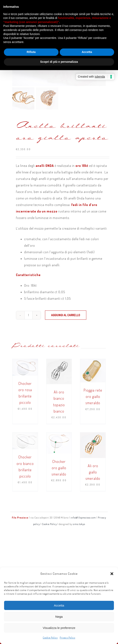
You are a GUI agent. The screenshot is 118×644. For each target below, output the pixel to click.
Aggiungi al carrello (66, 315)
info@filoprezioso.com (83, 518)
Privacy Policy (67, 638)
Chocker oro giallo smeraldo (59, 468)
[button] (112, 574)
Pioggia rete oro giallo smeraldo (93, 396)
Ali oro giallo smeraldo (93, 472)
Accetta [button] (87, 52)
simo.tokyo (79, 524)
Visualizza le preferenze (59, 628)
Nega (59, 617)
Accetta (59, 605)
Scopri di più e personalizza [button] (59, 62)
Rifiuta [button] (31, 52)
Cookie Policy (50, 638)
